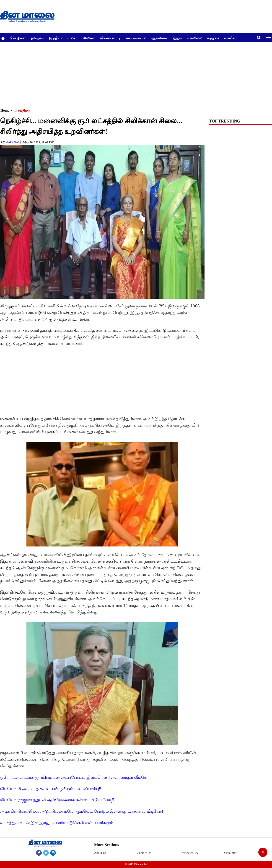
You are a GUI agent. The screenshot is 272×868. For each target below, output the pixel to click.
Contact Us (144, 853)
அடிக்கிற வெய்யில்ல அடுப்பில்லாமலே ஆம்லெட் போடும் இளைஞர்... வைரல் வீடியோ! (82, 811)
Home (5, 110)
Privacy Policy (189, 853)
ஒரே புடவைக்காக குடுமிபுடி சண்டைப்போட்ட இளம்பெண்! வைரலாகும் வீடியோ (75, 777)
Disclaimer (229, 853)
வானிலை (194, 38)
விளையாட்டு (110, 38)
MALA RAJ (12, 142)
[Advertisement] (134, 74)
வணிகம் (231, 38)
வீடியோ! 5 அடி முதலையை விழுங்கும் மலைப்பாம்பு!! (51, 789)
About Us (100, 853)
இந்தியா (56, 38)
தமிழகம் (37, 38)
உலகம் (73, 38)
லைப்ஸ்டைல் (136, 38)
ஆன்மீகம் (159, 38)
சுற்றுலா (213, 38)
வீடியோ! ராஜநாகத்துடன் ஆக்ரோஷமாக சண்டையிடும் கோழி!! (58, 800)
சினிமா (89, 38)
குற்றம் (177, 38)
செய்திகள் (18, 38)
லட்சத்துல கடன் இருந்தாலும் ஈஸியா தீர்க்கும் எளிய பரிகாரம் (57, 822)
